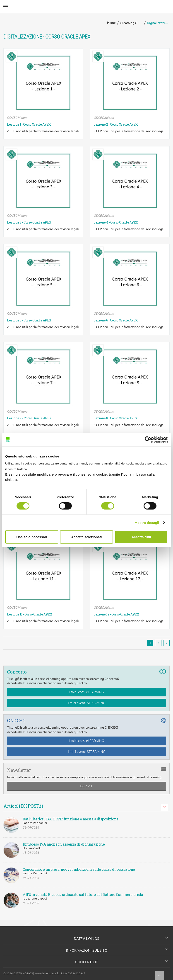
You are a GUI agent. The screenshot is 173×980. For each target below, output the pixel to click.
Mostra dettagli (147, 522)
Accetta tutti (141, 537)
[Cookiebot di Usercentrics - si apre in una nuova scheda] (148, 440)
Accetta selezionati (86, 537)
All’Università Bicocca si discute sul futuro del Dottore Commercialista (83, 895)
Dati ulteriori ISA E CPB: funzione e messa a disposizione (71, 819)
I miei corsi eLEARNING (87, 692)
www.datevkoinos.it (47, 973)
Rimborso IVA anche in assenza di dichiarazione (64, 844)
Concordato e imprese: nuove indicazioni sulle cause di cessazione (79, 869)
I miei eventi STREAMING (87, 703)
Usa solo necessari (32, 537)
